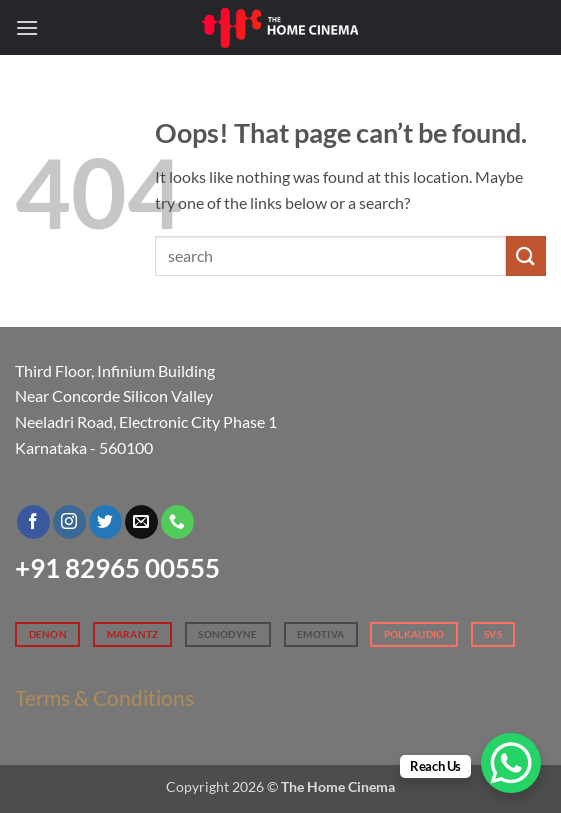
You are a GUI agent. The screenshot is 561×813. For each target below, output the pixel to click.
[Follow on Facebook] (33, 522)
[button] (27, 27)
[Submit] (526, 255)
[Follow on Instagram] (69, 522)
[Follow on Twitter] (105, 522)
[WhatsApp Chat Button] (511, 763)
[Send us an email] (141, 522)
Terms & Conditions (104, 697)
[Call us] (177, 522)
